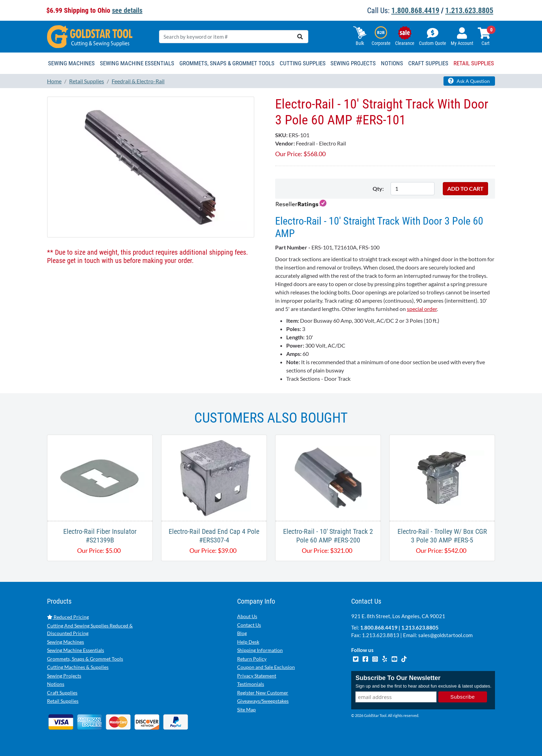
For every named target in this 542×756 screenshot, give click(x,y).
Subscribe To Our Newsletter (398, 678)
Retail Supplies (63, 701)
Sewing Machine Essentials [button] (137, 63)
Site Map (246, 710)
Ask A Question (469, 81)
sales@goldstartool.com (445, 635)
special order (422, 309)
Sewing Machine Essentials (76, 650)
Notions (56, 684)
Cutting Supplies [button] (303, 63)
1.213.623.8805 (469, 11)
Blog (242, 633)
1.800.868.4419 (415, 11)
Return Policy (252, 659)
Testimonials (251, 684)
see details (127, 10)
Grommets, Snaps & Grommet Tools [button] (227, 63)
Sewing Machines (66, 642)
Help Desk (248, 642)
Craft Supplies (62, 693)
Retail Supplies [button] (474, 63)
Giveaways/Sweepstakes (263, 701)
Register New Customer (263, 693)
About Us (247, 616)
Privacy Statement (257, 676)
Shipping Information (260, 650)
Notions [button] (392, 63)
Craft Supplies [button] (428, 63)
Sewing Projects (64, 676)
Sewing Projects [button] (353, 63)
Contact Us (249, 625)
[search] (300, 37)
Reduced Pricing (68, 617)
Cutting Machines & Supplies (78, 667)
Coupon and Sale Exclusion (266, 667)
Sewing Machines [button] (71, 63)
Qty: (378, 188)
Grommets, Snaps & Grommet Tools (85, 659)
